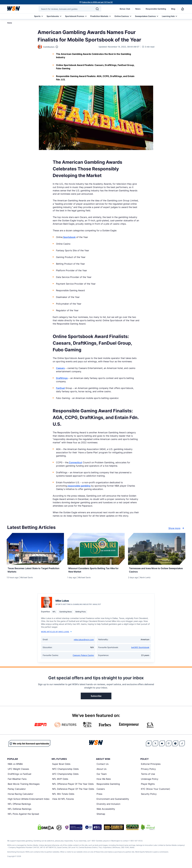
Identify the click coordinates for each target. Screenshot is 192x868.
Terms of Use (148, 775)
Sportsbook (69, 237)
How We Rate (104, 780)
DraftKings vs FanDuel (19, 775)
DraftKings (62, 378)
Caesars (60, 368)
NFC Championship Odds (65, 770)
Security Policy (149, 795)
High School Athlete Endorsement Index (29, 800)
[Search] (97, 9)
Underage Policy (150, 780)
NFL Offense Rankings (19, 805)
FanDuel (60, 388)
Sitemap (101, 815)
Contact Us (103, 765)
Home (10, 23)
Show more (177, 528)
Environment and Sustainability (113, 800)
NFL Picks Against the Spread (23, 815)
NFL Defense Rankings (20, 810)
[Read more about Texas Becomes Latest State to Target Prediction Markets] (35, 570)
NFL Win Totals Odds (63, 795)
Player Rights (148, 785)
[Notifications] (183, 9)
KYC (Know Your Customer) (156, 790)
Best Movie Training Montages (24, 785)
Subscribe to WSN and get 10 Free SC (97, 2)
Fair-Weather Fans (17, 780)
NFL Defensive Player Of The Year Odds (73, 790)
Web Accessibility (106, 810)
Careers (101, 790)
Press (99, 795)
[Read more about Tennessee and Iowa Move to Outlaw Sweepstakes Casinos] (157, 570)
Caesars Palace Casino (83, 657)
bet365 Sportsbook (140, 649)
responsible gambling (79, 486)
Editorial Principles (151, 765)
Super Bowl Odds (61, 765)
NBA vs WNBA (15, 765)
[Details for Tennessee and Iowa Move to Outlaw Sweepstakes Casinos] (157, 549)
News (138, 9)
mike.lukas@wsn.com (84, 641)
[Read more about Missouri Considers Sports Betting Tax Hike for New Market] (96, 570)
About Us (101, 770)
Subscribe (96, 697)
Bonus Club (125, 9)
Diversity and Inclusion (108, 805)
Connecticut (75, 462)
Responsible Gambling (156, 9)
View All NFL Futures (63, 800)
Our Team (102, 775)
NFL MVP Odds (60, 780)
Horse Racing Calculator (21, 795)
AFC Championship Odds (65, 775)
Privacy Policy (148, 770)
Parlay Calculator (17, 790)
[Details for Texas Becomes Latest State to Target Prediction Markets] (35, 549)
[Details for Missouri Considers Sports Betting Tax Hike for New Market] (96, 549)
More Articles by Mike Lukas (56, 633)
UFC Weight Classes (18, 770)
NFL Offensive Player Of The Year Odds (73, 785)
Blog (173, 9)
